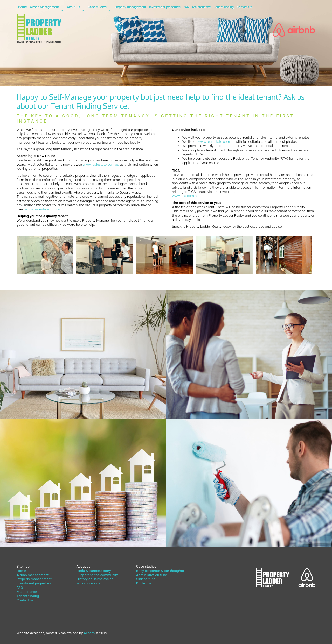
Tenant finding (224, 7)
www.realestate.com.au (101, 164)
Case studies (97, 7)
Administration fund (152, 575)
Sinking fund (146, 579)
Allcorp (89, 633)
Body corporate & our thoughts (160, 571)
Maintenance (201, 7)
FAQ (186, 7)
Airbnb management (33, 575)
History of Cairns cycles (95, 579)
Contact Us (244, 7)
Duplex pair (145, 583)
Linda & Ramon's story (94, 571)
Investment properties (165, 7)
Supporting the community (97, 575)
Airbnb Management (44, 7)
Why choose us (88, 583)
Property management (130, 7)
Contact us (25, 600)
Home (22, 7)
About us (73, 7)
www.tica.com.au (185, 196)
